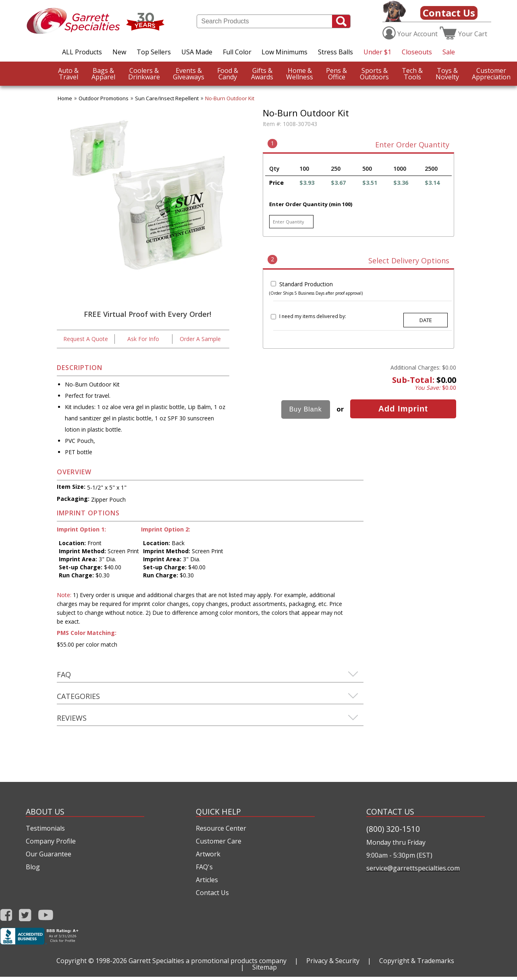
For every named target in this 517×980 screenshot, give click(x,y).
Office (336, 74)
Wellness (300, 74)
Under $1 (377, 52)
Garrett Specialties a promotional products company (208, 961)
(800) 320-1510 (393, 829)
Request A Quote (86, 339)
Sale (449, 52)
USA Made (197, 52)
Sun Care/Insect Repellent (167, 98)
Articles (207, 880)
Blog (33, 867)
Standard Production (306, 284)
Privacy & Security (333, 961)
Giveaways (189, 74)
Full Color (237, 52)
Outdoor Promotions (104, 98)
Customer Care (219, 841)
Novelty (447, 74)
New (119, 52)
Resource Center (221, 828)
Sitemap (265, 967)
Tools (412, 74)
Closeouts (417, 52)
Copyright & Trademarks (417, 961)
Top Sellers (154, 52)
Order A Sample (200, 339)
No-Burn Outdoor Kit (230, 98)
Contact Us (449, 13)
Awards (262, 74)
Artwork (208, 854)
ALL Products (82, 52)
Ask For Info (143, 339)
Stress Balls (335, 52)
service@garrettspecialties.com (413, 868)
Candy (228, 74)
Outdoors (374, 74)
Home (65, 98)
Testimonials (45, 828)
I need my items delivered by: (313, 316)
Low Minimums (284, 52)
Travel (68, 74)
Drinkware (144, 74)
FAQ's (204, 867)
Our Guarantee (49, 854)
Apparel (103, 74)
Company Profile (51, 841)
